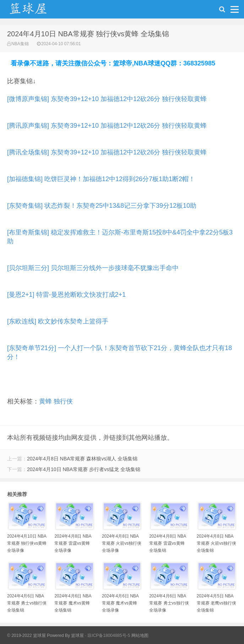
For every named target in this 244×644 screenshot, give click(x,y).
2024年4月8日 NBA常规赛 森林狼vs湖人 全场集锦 (82, 459)
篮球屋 (77, 635)
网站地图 (140, 635)
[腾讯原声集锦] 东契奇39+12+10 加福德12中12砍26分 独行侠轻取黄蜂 (107, 126)
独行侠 (63, 401)
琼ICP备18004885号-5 (109, 635)
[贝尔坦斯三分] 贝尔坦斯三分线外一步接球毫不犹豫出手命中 (93, 268)
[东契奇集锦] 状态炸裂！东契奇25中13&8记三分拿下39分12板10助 (102, 206)
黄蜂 (45, 401)
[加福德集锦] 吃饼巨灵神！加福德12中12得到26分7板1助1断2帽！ (101, 179)
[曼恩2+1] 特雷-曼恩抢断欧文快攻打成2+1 (66, 295)
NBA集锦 (20, 44)
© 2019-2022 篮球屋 (26, 635)
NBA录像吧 (36, 11)
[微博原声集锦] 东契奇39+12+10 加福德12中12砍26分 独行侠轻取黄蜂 (107, 99)
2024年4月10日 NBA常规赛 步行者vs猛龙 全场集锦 (84, 469)
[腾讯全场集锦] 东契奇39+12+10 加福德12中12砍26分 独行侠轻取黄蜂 (107, 152)
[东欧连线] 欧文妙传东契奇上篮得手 (58, 321)
